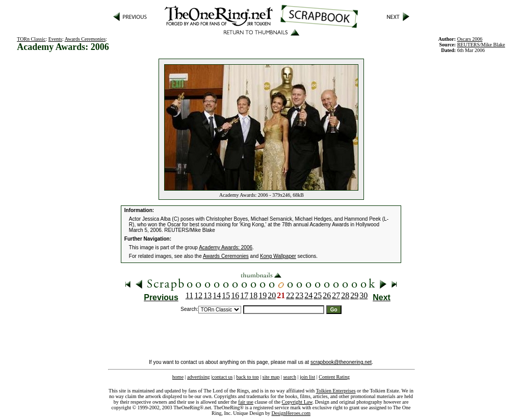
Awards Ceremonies (85, 39)
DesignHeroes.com (291, 413)
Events (55, 39)
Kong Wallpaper (278, 256)
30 (363, 295)
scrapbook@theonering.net (341, 362)
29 (354, 295)
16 (235, 295)
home (178, 377)
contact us (222, 377)
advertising (198, 377)
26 (327, 295)
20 (272, 295)
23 (299, 295)
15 (226, 295)
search (290, 377)
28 (345, 295)
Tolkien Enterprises (336, 391)
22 (290, 295)
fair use (246, 402)
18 (253, 295)
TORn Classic (31, 39)
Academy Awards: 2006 (226, 247)
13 (207, 295)
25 (318, 295)
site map (271, 377)
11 (189, 295)
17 (244, 295)
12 (198, 295)
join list (307, 377)
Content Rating (334, 377)
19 (263, 295)
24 (308, 295)
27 (336, 295)
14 (217, 295)
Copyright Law (297, 402)
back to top (247, 377)
